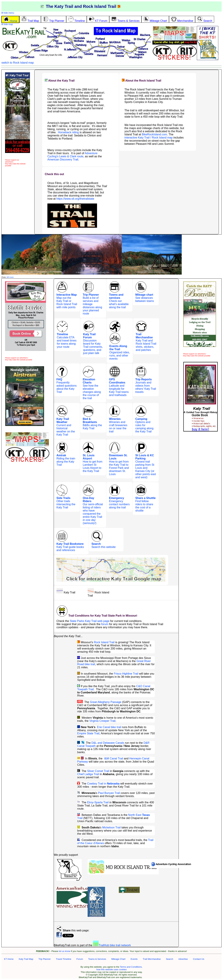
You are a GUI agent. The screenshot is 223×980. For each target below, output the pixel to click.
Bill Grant (10, 277)
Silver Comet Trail (98, 771)
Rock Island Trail (104, 642)
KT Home (9, 959)
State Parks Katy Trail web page (90, 621)
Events (134, 959)
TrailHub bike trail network (112, 945)
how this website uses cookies (111, 969)
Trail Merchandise (152, 959)
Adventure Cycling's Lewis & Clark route (72, 155)
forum (105, 624)
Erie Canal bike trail (109, 727)
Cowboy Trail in (103, 784)
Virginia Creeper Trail (102, 721)
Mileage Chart (118, 959)
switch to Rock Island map (18, 63)
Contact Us (199, 959)
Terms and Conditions (131, 967)
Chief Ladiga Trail (88, 774)
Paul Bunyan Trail (109, 793)
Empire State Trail (88, 733)
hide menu (8, 13)
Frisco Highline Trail (126, 674)
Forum (80, 959)
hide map (7, 24)
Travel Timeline (64, 959)
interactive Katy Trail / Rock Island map (149, 138)
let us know (65, 951)
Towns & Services (97, 959)
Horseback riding (68, 132)
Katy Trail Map (26, 959)
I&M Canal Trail (114, 758)
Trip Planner (45, 959)
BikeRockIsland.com (154, 134)
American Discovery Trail (63, 160)
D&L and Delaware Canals (108, 743)
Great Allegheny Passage (106, 702)
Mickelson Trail (111, 827)
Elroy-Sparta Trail (98, 802)
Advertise (183, 959)
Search (169, 959)
